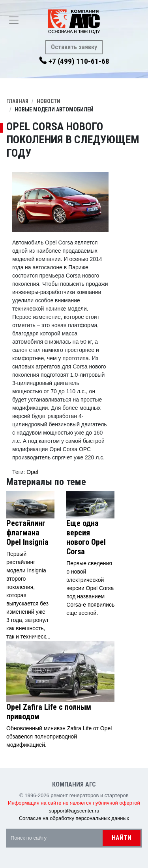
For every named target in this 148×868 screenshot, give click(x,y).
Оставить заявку (74, 47)
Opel (32, 472)
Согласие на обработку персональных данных (74, 818)
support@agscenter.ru (74, 811)
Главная (17, 101)
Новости (49, 101)
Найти (122, 838)
